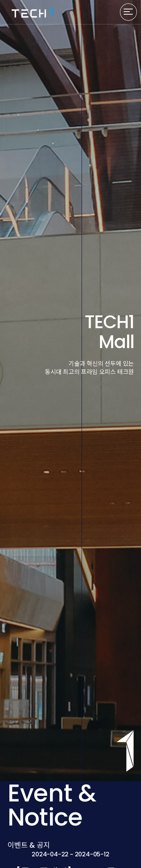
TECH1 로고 (32, 12)
